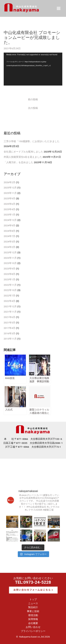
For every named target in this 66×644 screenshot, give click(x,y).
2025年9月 (10, 198)
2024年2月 (10, 247)
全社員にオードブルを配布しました (23, 152)
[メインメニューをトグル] (59, 8)
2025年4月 (10, 209)
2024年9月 (10, 225)
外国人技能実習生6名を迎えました (23, 157)
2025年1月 (10, 215)
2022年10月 (10, 290)
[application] (33, 69)
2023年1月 (10, 279)
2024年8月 (10, 231)
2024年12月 (10, 220)
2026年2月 (10, 182)
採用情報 (33, 619)
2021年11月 (10, 312)
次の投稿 (33, 108)
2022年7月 (10, 296)
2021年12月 (10, 306)
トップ (33, 599)
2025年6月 (10, 204)
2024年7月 (10, 236)
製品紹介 (33, 607)
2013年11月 (10, 339)
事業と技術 (33, 611)
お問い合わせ (33, 627)
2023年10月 (10, 263)
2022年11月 (10, 285)
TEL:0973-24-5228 (33, 582)
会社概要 (33, 623)
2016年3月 (10, 333)
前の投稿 (33, 99)
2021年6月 (10, 317)
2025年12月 (10, 188)
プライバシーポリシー (33, 631)
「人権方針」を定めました (18, 162)
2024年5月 (10, 242)
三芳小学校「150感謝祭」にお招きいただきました (32, 141)
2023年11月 (10, 258)
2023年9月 (10, 269)
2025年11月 (10, 193)
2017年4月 (10, 328)
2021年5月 (10, 323)
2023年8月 (10, 274)
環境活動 (33, 615)
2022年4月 (10, 301)
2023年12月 (10, 252)
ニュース (33, 603)
